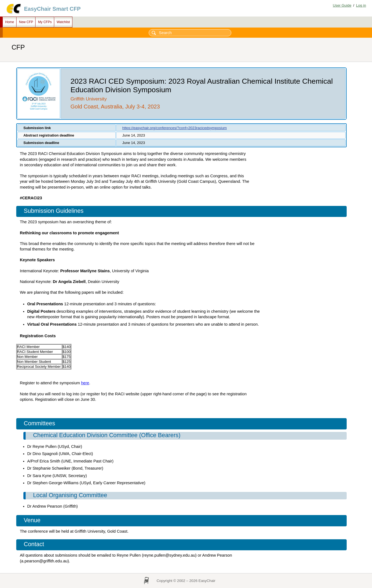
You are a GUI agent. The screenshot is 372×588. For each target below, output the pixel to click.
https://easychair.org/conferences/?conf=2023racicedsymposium (175, 128)
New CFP (26, 22)
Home (10, 22)
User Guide (342, 5)
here (85, 383)
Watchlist (63, 22)
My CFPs (45, 22)
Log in (361, 5)
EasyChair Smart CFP (52, 9)
